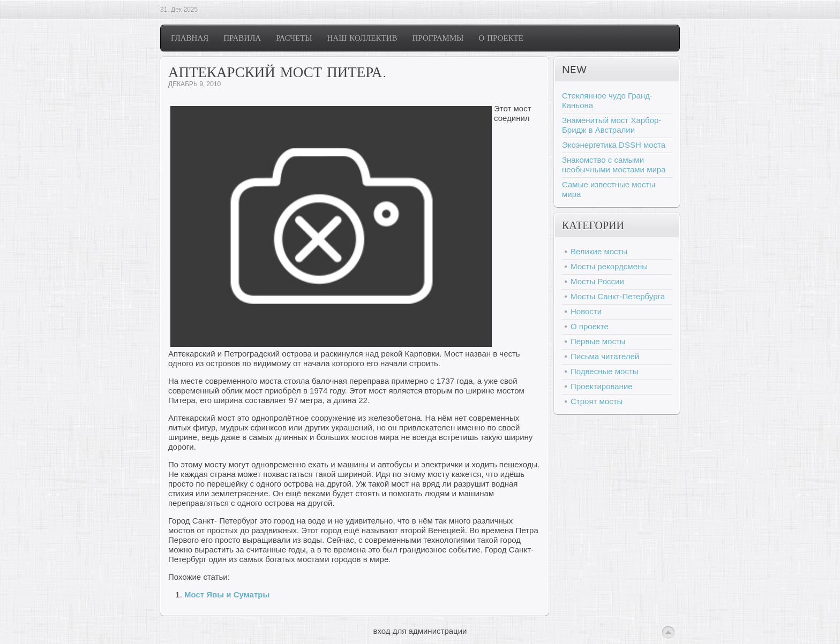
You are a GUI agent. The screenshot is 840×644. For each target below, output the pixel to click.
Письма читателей (605, 356)
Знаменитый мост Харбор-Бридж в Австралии (612, 125)
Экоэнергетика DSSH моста (614, 145)
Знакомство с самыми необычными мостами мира (614, 165)
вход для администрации (420, 631)
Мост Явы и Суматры (227, 594)
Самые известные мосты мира (609, 189)
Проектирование (602, 386)
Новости (586, 311)
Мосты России (597, 281)
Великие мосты (599, 251)
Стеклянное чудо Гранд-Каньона (607, 100)
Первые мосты (598, 341)
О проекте (590, 326)
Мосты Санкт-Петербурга (618, 296)
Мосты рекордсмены (609, 266)
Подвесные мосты (605, 371)
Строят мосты (597, 401)
